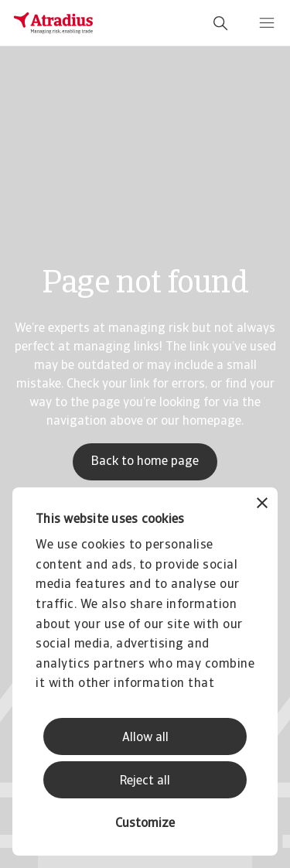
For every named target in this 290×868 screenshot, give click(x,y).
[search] (220, 23)
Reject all (145, 781)
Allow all (145, 738)
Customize (145, 824)
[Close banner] (262, 505)
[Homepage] (53, 23)
